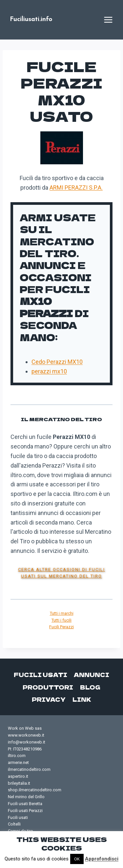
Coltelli (14, 824)
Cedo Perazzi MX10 (57, 362)
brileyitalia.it (19, 783)
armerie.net (18, 762)
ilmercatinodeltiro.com (29, 769)
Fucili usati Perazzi (25, 811)
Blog (90, 687)
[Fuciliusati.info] (31, 20)
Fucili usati (41, 675)
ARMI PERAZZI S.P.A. (76, 188)
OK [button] (77, 859)
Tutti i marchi (62, 613)
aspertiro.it (18, 776)
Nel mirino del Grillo (26, 797)
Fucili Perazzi (61, 627)
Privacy (49, 699)
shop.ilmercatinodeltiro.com (35, 790)
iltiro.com (17, 756)
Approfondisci (102, 859)
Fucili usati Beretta (25, 804)
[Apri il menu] (108, 20)
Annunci (92, 675)
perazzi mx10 (49, 371)
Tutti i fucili (61, 620)
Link (82, 699)
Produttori (48, 687)
